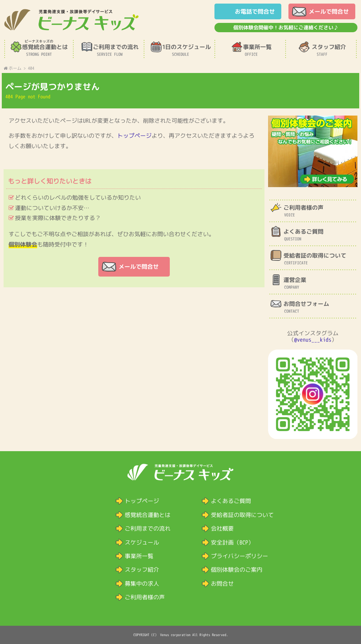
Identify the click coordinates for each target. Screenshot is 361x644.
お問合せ (222, 584)
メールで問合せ (329, 11)
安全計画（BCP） (232, 542)
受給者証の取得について (242, 515)
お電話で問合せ (255, 11)
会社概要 (222, 528)
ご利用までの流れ (148, 528)
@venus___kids (313, 340)
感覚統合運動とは (148, 515)
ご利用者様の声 (145, 597)
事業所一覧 (139, 556)
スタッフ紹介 (142, 570)
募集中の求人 (142, 584)
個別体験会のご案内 (237, 570)
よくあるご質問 (231, 501)
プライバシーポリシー (239, 556)
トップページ (134, 136)
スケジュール (142, 542)
